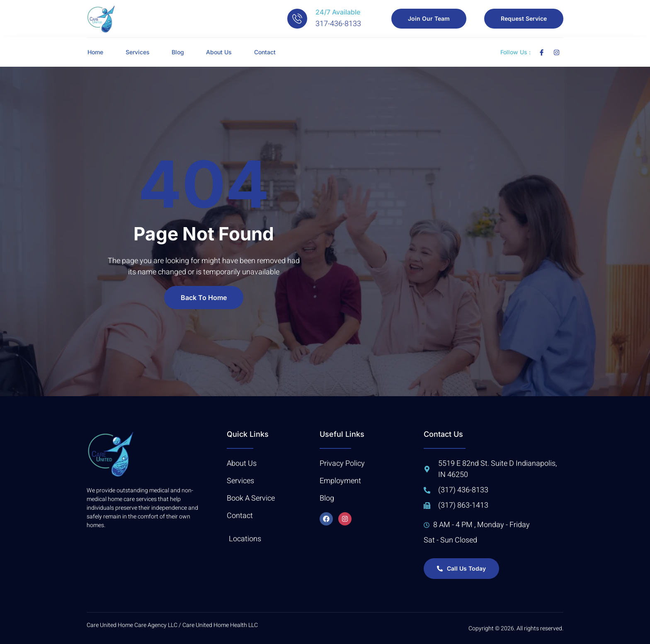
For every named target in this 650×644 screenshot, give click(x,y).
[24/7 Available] (297, 19)
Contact (275, 52)
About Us (226, 52)
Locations (245, 539)
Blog (182, 52)
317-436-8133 (338, 24)
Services (139, 52)
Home (95, 52)
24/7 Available (338, 12)
